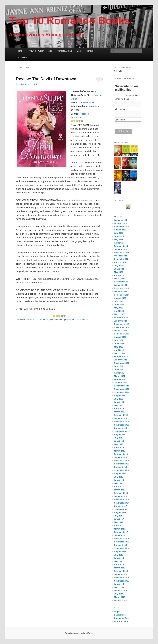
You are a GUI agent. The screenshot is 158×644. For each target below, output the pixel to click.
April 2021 (119, 373)
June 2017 (119, 519)
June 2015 (119, 584)
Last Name (120, 120)
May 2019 (119, 444)
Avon (88, 106)
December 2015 (122, 578)
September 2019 (122, 431)
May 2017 (119, 522)
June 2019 (119, 441)
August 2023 (120, 298)
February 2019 (121, 454)
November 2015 (122, 581)
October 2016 (121, 545)
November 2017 (122, 503)
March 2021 (120, 376)
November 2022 (122, 327)
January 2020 (121, 418)
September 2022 (122, 334)
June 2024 (119, 269)
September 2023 (122, 295)
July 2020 (119, 399)
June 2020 (119, 402)
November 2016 (122, 542)
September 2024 (122, 259)
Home (19, 51)
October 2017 (121, 506)
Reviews (28, 320)
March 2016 (120, 568)
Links (79, 51)
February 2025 (121, 246)
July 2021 (119, 366)
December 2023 (122, 288)
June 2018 (119, 480)
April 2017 (119, 526)
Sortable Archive (65, 51)
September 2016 (122, 548)
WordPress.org (121, 621)
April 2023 (119, 311)
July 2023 (119, 301)
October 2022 (121, 331)
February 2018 (121, 493)
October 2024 (121, 256)
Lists (51, 51)
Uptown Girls (69, 320)
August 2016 (120, 552)
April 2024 (119, 275)
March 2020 (120, 412)
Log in (117, 612)
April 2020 (119, 409)
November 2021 (122, 363)
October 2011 (121, 600)
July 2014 (119, 594)
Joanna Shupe (55, 320)
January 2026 (121, 220)
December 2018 (122, 461)
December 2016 (122, 539)
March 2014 (120, 597)
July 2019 (119, 438)
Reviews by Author (35, 51)
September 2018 (122, 470)
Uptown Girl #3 (86, 103)
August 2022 (120, 337)
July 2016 (119, 555)
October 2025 (121, 223)
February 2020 (121, 415)
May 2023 (119, 308)
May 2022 (119, 347)
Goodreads (76, 117)
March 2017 (120, 529)
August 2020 (120, 396)
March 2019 (120, 451)
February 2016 (121, 571)
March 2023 (120, 314)
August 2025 (120, 230)
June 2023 (119, 305)
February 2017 (121, 532)
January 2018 (121, 496)
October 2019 (121, 428)
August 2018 (120, 474)
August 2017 (120, 513)
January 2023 (121, 321)
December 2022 (122, 324)
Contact (90, 51)
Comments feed (122, 618)
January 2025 (121, 249)
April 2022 (119, 350)
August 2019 (120, 435)
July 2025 (119, 233)
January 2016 (121, 574)
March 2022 (120, 353)
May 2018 (119, 483)
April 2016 (119, 565)
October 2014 (121, 591)
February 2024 (121, 282)
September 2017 (122, 509)
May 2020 (119, 405)
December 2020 (122, 386)
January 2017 (121, 535)
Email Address (123, 99)
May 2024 (119, 272)
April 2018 (119, 487)
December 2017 (122, 500)
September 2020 (122, 392)
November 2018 (122, 464)
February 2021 (121, 379)
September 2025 (122, 227)
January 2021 (121, 383)
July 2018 (119, 477)
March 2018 (120, 490)
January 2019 (121, 457)
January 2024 (121, 285)
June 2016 (119, 558)
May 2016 (119, 561)
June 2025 (119, 236)
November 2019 (122, 425)
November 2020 (122, 389)
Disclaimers (22, 57)
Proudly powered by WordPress (79, 633)
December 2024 (122, 253)
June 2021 (119, 370)
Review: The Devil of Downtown (46, 79)
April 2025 (119, 243)
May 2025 (119, 240)
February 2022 (121, 357)
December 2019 (122, 422)
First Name (120, 109)
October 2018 (121, 467)
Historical (85, 114)
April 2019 (119, 448)
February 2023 (121, 318)
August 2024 (120, 262)
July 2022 (119, 340)
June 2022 (119, 344)
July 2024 (119, 266)
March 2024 (120, 279)
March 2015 (120, 587)
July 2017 (119, 516)
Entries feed (120, 615)
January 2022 (121, 360)
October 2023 (121, 292)
